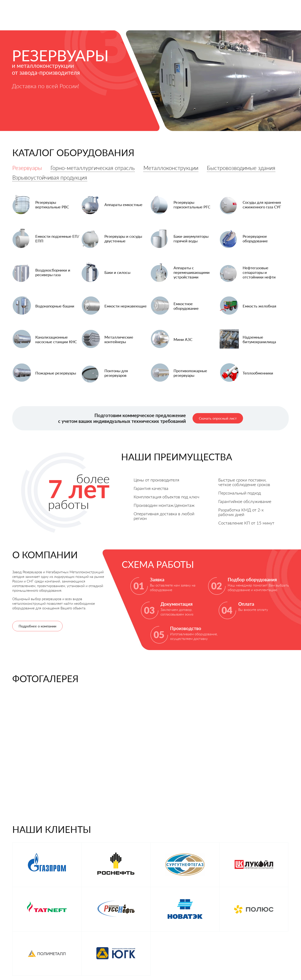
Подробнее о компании (37, 630)
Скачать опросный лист (218, 422)
